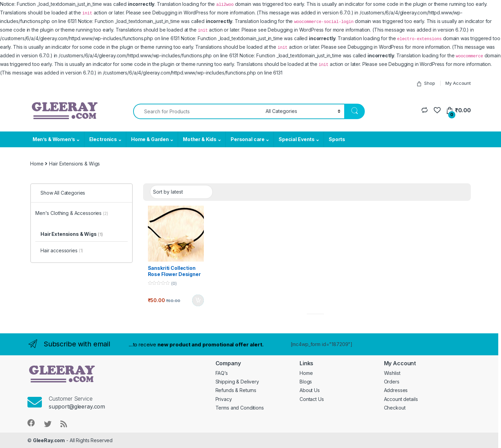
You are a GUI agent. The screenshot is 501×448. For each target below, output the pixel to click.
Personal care (248, 139)
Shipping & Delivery (237, 382)
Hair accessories (62, 251)
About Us (310, 390)
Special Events (297, 139)
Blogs (306, 382)
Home (37, 164)
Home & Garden (150, 139)
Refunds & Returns (236, 390)
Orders (392, 382)
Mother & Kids (200, 139)
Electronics (103, 139)
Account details (401, 399)
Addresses (396, 390)
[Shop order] (181, 192)
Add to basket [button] (198, 300)
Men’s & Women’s (54, 139)
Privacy (224, 399)
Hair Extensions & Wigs (72, 234)
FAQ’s (222, 373)
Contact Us (312, 399)
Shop (426, 83)
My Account (458, 83)
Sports (337, 139)
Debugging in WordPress (180, 13)
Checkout (395, 408)
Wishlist (392, 373)
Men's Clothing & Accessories (72, 213)
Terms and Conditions (240, 408)
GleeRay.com (49, 440)
